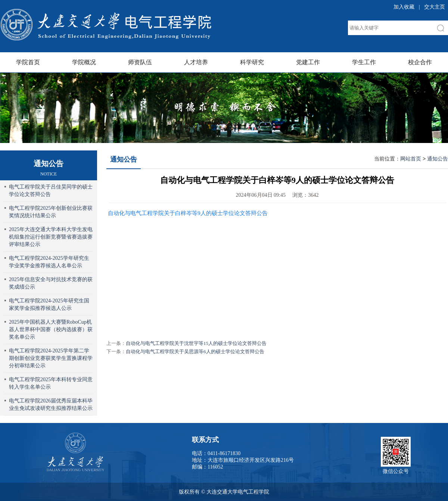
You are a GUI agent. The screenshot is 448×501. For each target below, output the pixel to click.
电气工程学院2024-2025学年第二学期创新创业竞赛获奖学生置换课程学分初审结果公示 (51, 358)
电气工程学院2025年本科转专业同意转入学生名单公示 (51, 383)
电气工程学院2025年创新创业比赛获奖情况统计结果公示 (51, 212)
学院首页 (28, 62)
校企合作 (420, 62)
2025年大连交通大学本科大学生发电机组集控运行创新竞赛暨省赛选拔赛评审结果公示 (51, 237)
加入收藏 (404, 7)
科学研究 (252, 62)
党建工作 (308, 62)
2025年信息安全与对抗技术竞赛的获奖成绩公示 (51, 283)
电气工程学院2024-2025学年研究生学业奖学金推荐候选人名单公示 (49, 262)
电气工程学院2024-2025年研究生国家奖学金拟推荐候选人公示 (49, 304)
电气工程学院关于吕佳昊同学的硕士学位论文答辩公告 (51, 191)
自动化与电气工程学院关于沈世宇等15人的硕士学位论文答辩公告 (196, 343)
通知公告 (124, 159)
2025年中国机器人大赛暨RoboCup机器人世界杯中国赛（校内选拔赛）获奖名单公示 (51, 329)
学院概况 (84, 62)
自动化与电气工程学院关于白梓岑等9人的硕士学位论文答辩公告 (188, 213)
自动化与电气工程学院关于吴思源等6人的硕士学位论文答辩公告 (195, 351)
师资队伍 (140, 62)
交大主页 (435, 7)
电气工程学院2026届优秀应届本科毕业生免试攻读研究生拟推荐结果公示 (51, 404)
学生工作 (364, 62)
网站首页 (411, 159)
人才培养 (196, 62)
